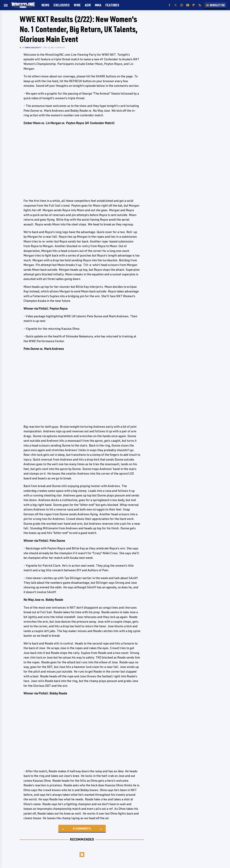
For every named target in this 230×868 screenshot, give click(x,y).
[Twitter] (176, 5)
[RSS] (200, 5)
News (45, 5)
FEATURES (112, 5)
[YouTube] (188, 5)
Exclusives (62, 5)
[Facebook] (169, 5)
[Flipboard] (194, 5)
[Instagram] (182, 5)
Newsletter (215, 5)
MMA (98, 5)
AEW (88, 5)
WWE (77, 5)
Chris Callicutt (33, 47)
